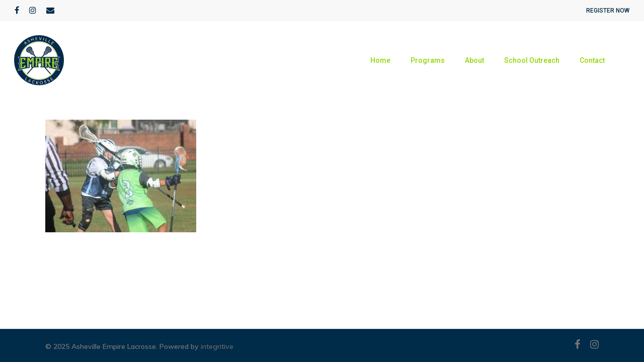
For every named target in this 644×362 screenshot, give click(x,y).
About (474, 60)
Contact (592, 60)
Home (380, 60)
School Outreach (532, 60)
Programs (428, 60)
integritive (217, 346)
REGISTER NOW (608, 11)
